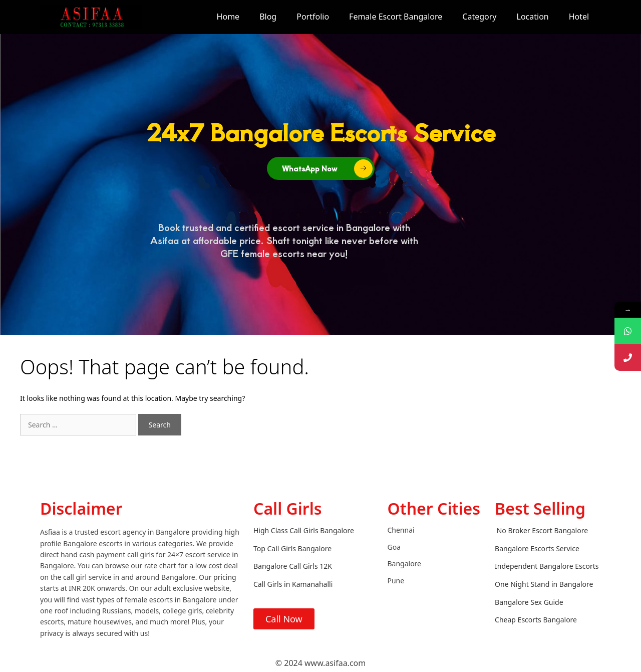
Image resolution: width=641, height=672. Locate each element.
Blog (268, 17)
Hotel (579, 17)
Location (533, 17)
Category (479, 17)
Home (228, 17)
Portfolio (313, 17)
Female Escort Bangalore (396, 17)
